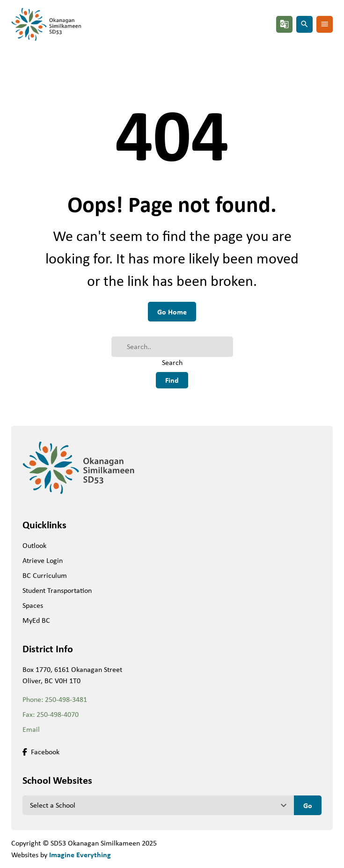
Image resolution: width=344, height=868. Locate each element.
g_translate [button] (284, 24)
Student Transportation (57, 590)
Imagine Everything (80, 854)
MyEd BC (36, 620)
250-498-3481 (66, 699)
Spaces (33, 605)
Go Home (172, 312)
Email (31, 729)
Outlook (34, 545)
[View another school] (158, 805)
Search (172, 362)
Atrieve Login (43, 560)
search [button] (304, 24)
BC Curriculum (45, 575)
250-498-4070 (58, 714)
